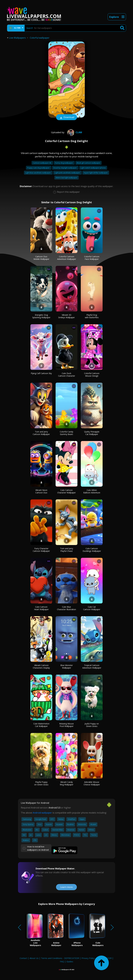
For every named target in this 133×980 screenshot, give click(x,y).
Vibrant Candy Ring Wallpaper (67, 783)
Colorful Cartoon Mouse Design (92, 375)
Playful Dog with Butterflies (92, 316)
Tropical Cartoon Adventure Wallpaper (92, 667)
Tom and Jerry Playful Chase (67, 550)
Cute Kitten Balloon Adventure (92, 491)
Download (67, 117)
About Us (34, 958)
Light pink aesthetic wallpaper (67, 173)
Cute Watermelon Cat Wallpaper (41, 725)
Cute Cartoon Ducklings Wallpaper (92, 550)
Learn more (66, 887)
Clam (74, 132)
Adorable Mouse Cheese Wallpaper (92, 783)
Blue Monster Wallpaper (67, 667)
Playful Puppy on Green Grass (41, 783)
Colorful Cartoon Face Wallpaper (92, 258)
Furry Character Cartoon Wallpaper (41, 550)
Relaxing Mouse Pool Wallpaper (66, 725)
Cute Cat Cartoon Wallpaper (92, 608)
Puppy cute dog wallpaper (39, 168)
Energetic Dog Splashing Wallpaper (41, 316)
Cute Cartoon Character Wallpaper (66, 491)
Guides (70, 961)
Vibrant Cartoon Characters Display (41, 667)
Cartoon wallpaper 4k (42, 163)
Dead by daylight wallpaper (65, 168)
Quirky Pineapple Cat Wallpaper (92, 433)
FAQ (62, 961)
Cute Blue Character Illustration (66, 608)
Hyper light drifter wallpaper (96, 173)
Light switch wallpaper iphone (93, 168)
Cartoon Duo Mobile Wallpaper (41, 258)
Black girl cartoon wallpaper (88, 163)
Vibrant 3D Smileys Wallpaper (66, 316)
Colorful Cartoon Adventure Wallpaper (67, 258)
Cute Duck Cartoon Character (67, 375)
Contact (23, 958)
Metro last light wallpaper (66, 178)
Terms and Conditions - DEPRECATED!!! (60, 958)
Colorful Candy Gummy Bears (66, 433)
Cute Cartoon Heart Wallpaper (41, 608)
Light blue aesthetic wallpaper (38, 173)
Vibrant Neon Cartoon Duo (41, 491)
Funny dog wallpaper (64, 163)
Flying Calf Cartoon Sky (41, 373)
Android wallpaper (42, 813)
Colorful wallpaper (40, 38)
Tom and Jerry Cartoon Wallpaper (41, 433)
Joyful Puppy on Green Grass (92, 725)
